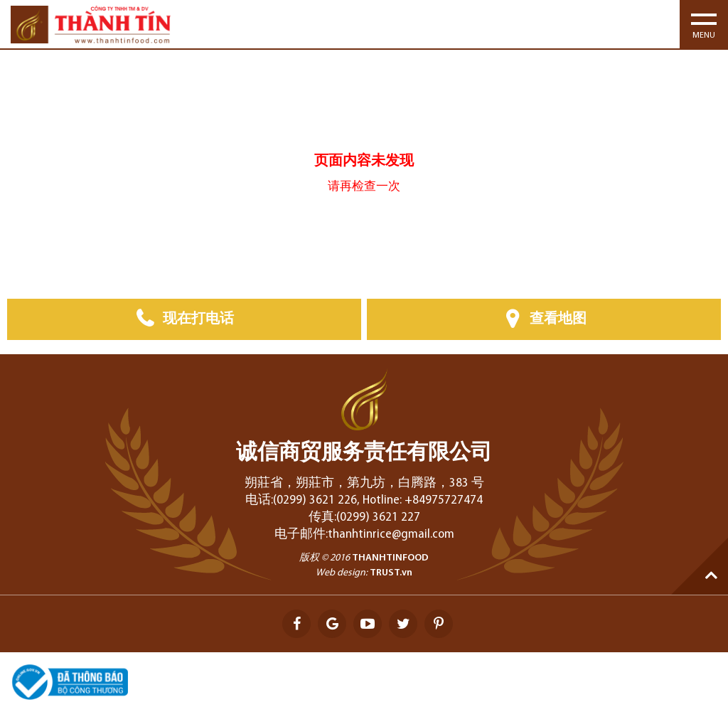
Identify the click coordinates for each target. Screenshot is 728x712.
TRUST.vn (391, 573)
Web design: (342, 573)
